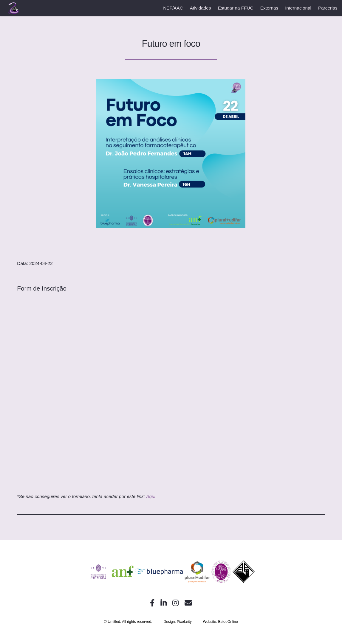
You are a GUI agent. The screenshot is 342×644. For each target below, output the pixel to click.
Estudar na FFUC (235, 8)
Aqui (151, 496)
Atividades (201, 8)
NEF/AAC (173, 8)
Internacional (298, 8)
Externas (269, 8)
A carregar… (171, 396)
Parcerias (328, 8)
